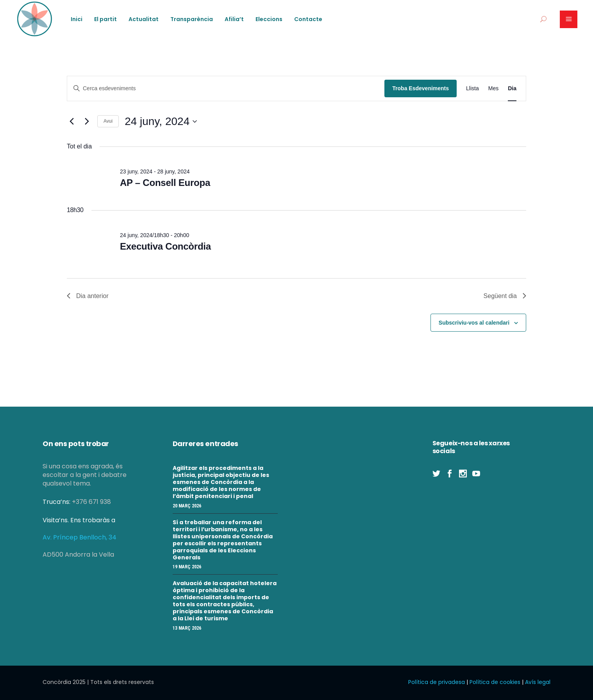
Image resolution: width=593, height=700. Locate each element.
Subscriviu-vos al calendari (474, 323)
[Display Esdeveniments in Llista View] (472, 88)
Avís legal (538, 682)
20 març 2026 (187, 506)
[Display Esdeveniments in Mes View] (493, 88)
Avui (108, 121)
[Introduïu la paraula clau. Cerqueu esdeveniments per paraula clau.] (226, 88)
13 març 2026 (187, 628)
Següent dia (505, 296)
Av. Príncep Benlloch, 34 (79, 537)
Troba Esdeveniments (421, 88)
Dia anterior (88, 296)
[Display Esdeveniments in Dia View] (512, 88)
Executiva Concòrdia (165, 246)
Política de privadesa (437, 682)
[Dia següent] (87, 121)
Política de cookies (495, 682)
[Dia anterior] (71, 121)
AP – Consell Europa (165, 183)
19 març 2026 (187, 567)
